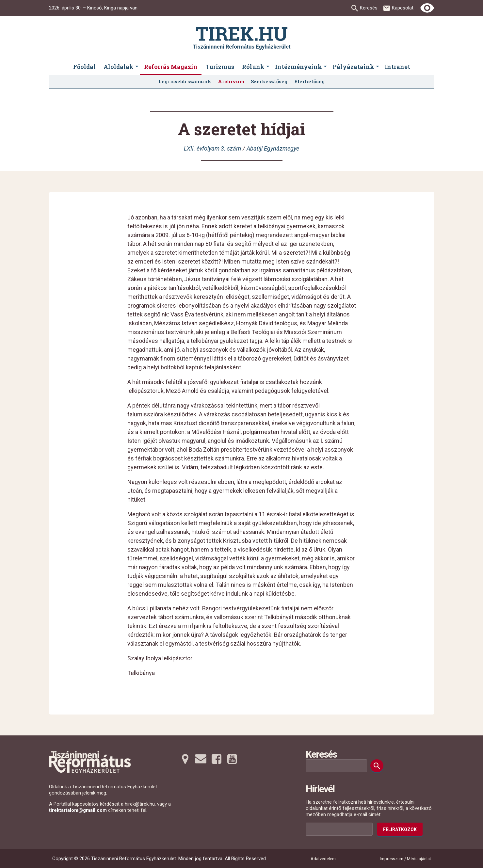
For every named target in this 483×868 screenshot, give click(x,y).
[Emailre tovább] (201, 759)
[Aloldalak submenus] (137, 67)
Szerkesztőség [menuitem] (269, 81)
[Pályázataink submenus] (378, 67)
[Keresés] (377, 766)
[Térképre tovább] (185, 759)
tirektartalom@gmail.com (78, 810)
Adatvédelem (323, 859)
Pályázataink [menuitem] (353, 67)
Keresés (369, 8)
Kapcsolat (403, 8)
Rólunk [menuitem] (253, 67)
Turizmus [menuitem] (220, 67)
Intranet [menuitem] (397, 67)
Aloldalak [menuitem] (119, 67)
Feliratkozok (400, 829)
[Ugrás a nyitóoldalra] (242, 38)
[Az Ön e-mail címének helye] (339, 829)
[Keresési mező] (336, 766)
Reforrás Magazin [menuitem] (171, 67)
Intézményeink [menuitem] (298, 67)
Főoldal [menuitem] (84, 67)
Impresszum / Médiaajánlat (405, 859)
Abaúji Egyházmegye (273, 148)
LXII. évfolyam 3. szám (212, 148)
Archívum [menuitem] (231, 81)
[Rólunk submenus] (268, 67)
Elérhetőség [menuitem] (310, 81)
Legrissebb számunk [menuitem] (185, 81)
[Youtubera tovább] (232, 759)
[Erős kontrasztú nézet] (427, 8)
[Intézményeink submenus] (325, 67)
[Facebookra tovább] (217, 759)
